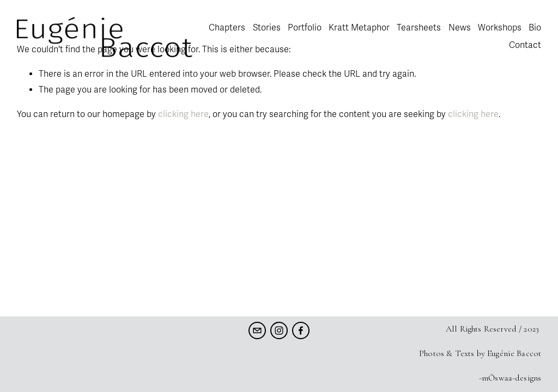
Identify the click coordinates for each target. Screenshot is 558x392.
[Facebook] (301, 330)
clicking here (183, 114)
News (460, 28)
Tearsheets (419, 28)
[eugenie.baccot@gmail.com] (257, 330)
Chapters (227, 28)
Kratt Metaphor (359, 28)
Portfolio (305, 28)
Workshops (500, 28)
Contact (525, 45)
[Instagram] (279, 330)
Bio (535, 28)
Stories (267, 28)
